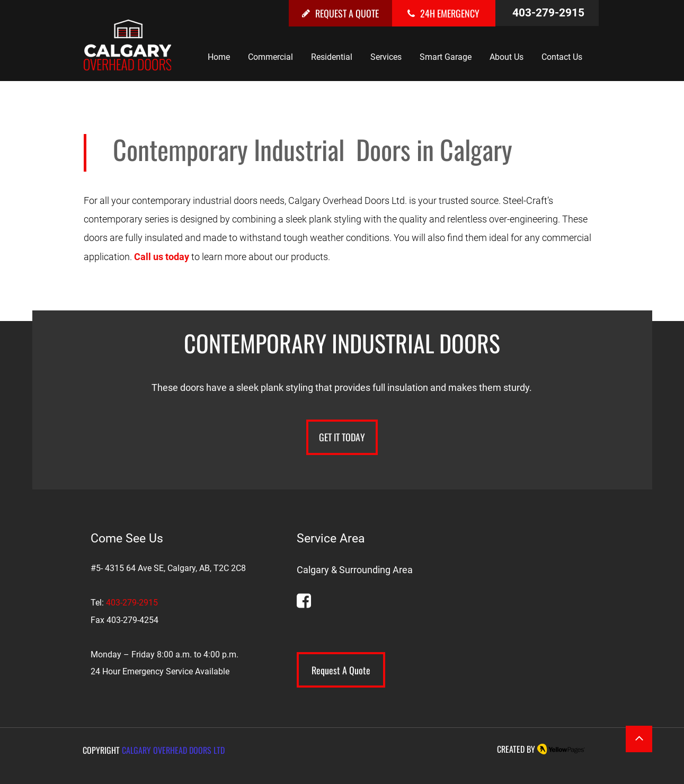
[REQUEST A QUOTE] (340, 13)
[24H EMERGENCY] (444, 13)
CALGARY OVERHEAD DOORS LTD (173, 750)
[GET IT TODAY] (342, 437)
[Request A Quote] (341, 670)
